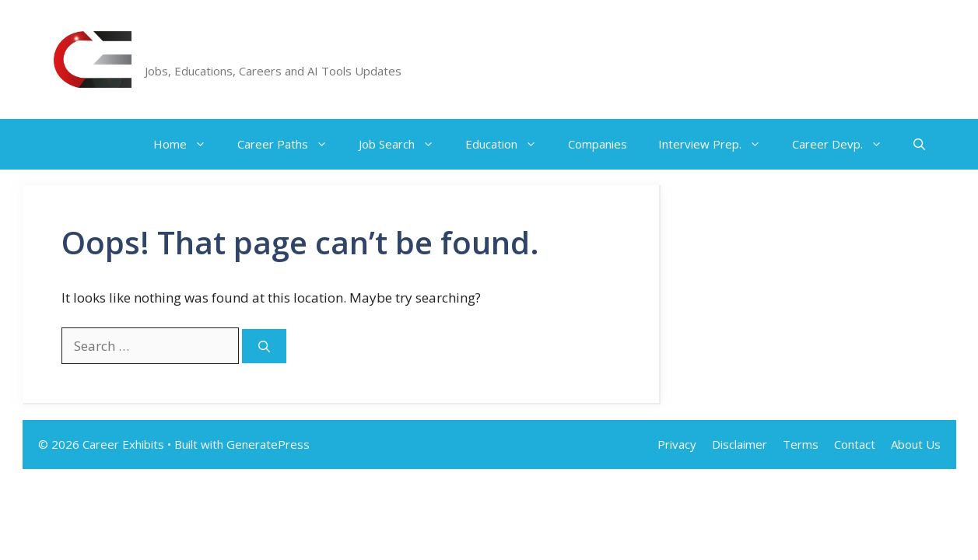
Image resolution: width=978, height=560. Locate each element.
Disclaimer (740, 444)
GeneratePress (268, 444)
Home (188, 144)
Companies (598, 144)
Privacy (677, 444)
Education (509, 144)
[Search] (264, 346)
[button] (919, 144)
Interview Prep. (717, 144)
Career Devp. (845, 144)
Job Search (404, 144)
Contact (855, 444)
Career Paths (290, 144)
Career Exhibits (219, 51)
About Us (916, 444)
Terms (801, 444)
